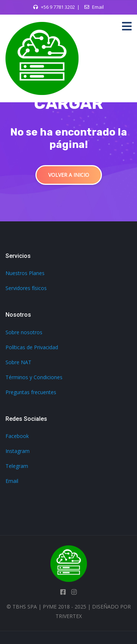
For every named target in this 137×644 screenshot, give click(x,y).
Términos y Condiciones (34, 377)
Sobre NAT (18, 362)
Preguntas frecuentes (31, 392)
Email (98, 7)
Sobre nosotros (24, 332)
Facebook (17, 436)
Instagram (18, 451)
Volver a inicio (69, 175)
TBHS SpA (25, 607)
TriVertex (69, 616)
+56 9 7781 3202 (58, 7)
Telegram (17, 466)
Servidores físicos (26, 288)
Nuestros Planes (25, 273)
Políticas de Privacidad (32, 347)
